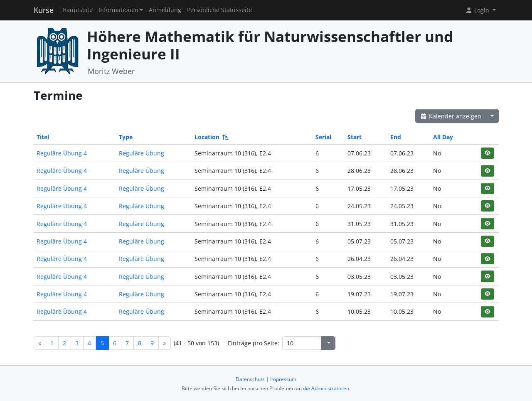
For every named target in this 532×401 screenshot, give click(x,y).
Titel (43, 137)
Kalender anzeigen (451, 116)
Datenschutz (250, 379)
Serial (323, 137)
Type (126, 137)
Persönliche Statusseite (219, 10)
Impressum (283, 379)
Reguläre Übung (142, 153)
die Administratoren (326, 388)
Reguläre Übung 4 (62, 153)
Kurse (44, 10)
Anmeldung (165, 10)
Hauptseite (78, 10)
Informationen (118, 10)
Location (211, 137)
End (396, 137)
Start (355, 137)
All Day (443, 137)
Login (478, 10)
